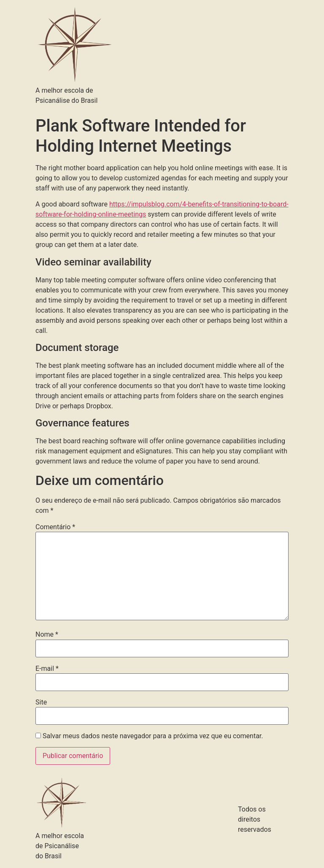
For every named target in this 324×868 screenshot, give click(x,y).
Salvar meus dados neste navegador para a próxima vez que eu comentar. (153, 736)
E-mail (47, 669)
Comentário (55, 527)
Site (41, 702)
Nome (47, 635)
